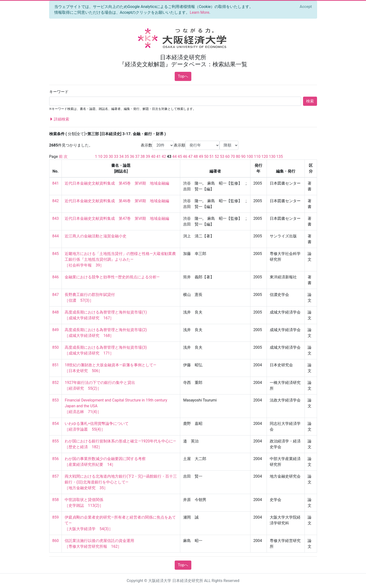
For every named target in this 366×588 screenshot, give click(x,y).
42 (164, 157)
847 (56, 295)
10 (100, 157)
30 (111, 157)
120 (265, 157)
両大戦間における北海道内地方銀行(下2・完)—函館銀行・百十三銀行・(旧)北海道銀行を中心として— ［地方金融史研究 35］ (121, 482)
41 (159, 157)
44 (174, 157)
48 (196, 157)
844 (56, 236)
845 (56, 254)
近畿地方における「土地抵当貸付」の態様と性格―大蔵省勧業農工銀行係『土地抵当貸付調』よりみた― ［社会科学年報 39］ (120, 259)
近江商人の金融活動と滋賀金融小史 (96, 236)
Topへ (183, 76)
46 (185, 157)
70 (233, 157)
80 (238, 157)
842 (56, 201)
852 (56, 383)
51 (212, 157)
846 (56, 277)
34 (121, 157)
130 (272, 157)
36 (132, 157)
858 (56, 500)
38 (143, 157)
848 (56, 312)
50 (206, 157)
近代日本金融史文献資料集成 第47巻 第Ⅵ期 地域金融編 (117, 218)
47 (190, 157)
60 (228, 157)
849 (56, 330)
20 (105, 157)
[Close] (306, 7)
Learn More (199, 12)
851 (56, 365)
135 (280, 157)
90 (243, 157)
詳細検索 (59, 119)
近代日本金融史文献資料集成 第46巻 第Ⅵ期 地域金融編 (117, 201)
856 (56, 459)
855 (56, 441)
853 (56, 400)
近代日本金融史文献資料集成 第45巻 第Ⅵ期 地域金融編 (117, 183)
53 (222, 157)
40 (153, 157)
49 (201, 157)
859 (56, 517)
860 (56, 541)
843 (56, 218)
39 (148, 157)
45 (180, 157)
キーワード (59, 92)
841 (56, 183)
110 (257, 157)
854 (56, 424)
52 (217, 157)
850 (56, 347)
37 (137, 157)
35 (127, 157)
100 (250, 157)
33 (116, 157)
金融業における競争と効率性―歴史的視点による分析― (112, 277)
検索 (310, 101)
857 (56, 476)
